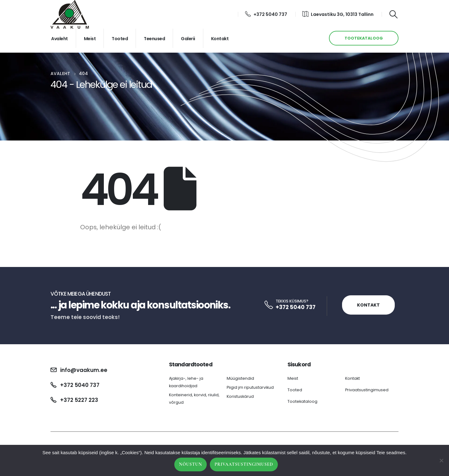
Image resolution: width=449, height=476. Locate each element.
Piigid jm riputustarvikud (250, 387)
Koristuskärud (240, 396)
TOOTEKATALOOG (364, 38)
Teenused (154, 39)
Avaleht (60, 39)
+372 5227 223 (79, 400)
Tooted (120, 39)
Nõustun (191, 464)
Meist (90, 39)
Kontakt (220, 39)
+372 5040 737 (266, 14)
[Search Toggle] (394, 14)
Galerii (188, 39)
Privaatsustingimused (367, 390)
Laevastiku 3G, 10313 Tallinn (338, 14)
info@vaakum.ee (84, 370)
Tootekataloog (302, 401)
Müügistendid (240, 378)
